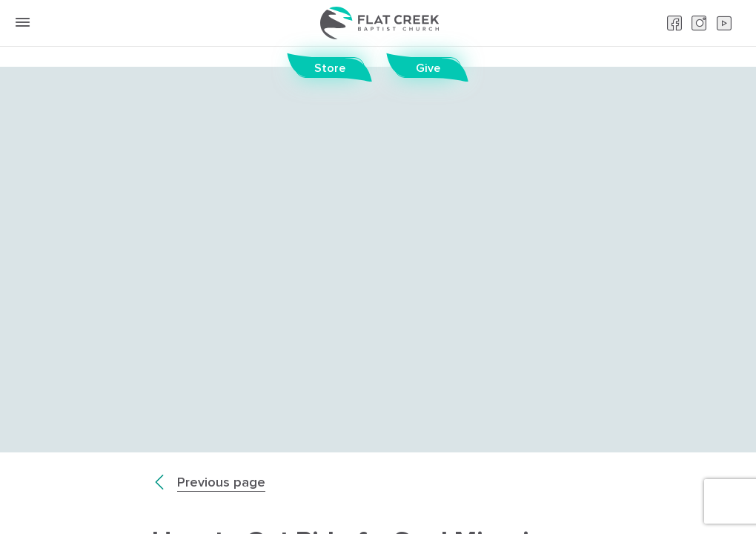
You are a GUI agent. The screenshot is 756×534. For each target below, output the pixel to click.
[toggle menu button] (22, 22)
